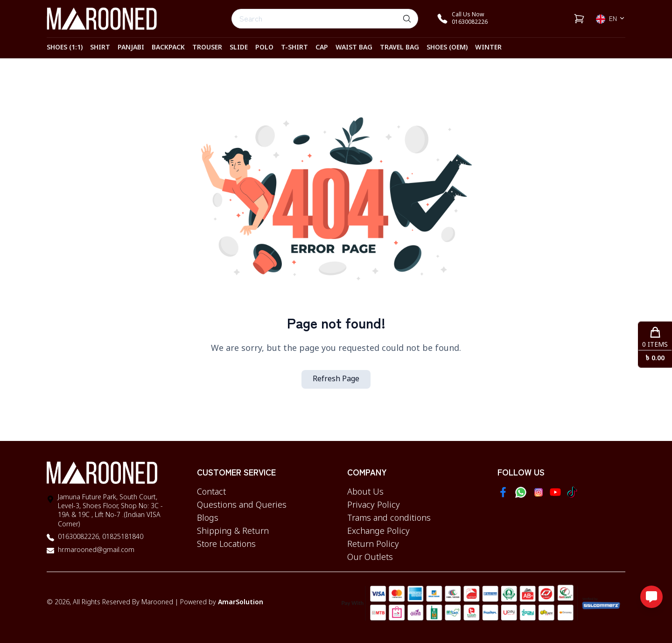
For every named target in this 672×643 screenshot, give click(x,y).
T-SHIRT (294, 48)
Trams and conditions (389, 518)
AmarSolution (241, 603)
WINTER (488, 48)
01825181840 (122, 537)
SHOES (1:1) (65, 48)
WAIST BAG (354, 48)
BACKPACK (168, 48)
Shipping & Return (233, 531)
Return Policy (373, 545)
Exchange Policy (378, 531)
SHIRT (100, 48)
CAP (322, 48)
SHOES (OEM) (447, 48)
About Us (365, 492)
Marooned (157, 603)
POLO (264, 48)
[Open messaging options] (651, 597)
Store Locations (226, 545)
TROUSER (207, 48)
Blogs (208, 518)
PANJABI (131, 48)
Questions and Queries (242, 505)
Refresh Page (336, 379)
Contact (211, 492)
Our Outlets (370, 558)
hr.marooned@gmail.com (96, 550)
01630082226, (79, 537)
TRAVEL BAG (399, 48)
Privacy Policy (374, 505)
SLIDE (239, 48)
